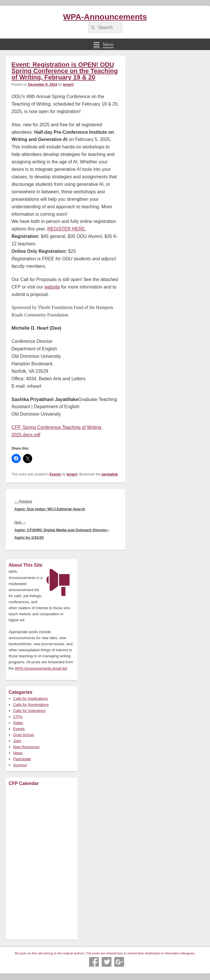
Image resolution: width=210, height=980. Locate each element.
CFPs (18, 717)
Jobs (17, 741)
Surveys (20, 765)
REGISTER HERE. (67, 229)
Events (55, 474)
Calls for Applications (31, 699)
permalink (110, 474)
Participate (22, 759)
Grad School (24, 735)
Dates (18, 723)
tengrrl (68, 85)
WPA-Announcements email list (41, 668)
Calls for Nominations (31, 705)
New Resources (26, 747)
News (18, 753)
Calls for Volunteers (29, 711)
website (52, 287)
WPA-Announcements (105, 17)
